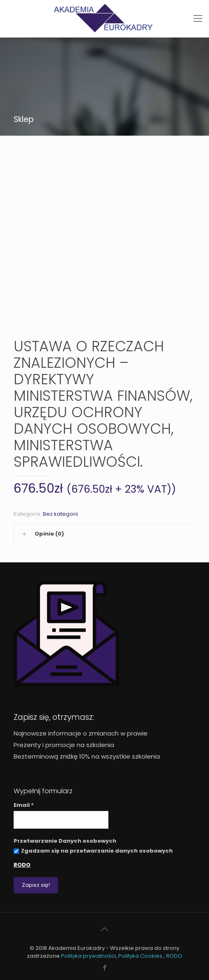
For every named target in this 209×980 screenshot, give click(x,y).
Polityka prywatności (88, 956)
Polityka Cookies (141, 956)
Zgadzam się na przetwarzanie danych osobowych (93, 851)
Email (24, 805)
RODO (22, 865)
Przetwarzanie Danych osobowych (65, 841)
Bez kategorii (60, 514)
